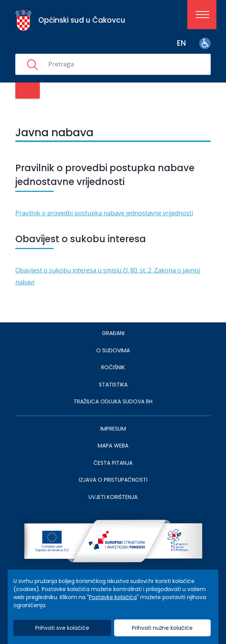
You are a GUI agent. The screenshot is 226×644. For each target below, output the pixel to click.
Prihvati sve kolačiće (62, 628)
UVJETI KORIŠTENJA (113, 497)
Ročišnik (113, 367)
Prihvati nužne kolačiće (162, 628)
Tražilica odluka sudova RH (113, 401)
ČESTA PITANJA (113, 463)
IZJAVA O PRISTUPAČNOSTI (113, 480)
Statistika (113, 385)
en (181, 43)
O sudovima (113, 350)
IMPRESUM (113, 429)
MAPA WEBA (113, 446)
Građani (113, 333)
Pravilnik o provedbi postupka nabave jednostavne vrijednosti (104, 213)
